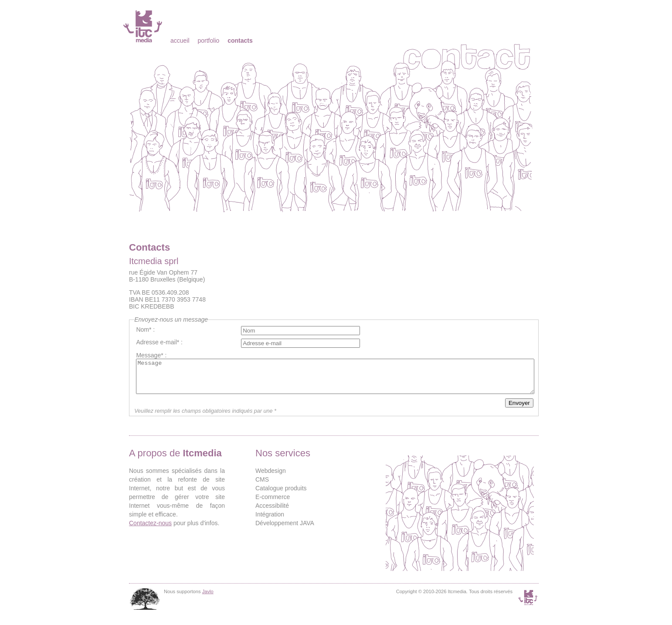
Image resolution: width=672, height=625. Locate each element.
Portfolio (208, 41)
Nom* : (145, 329)
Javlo (208, 598)
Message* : (151, 355)
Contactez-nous (150, 530)
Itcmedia (144, 26)
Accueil (180, 41)
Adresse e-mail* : (159, 342)
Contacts (240, 41)
